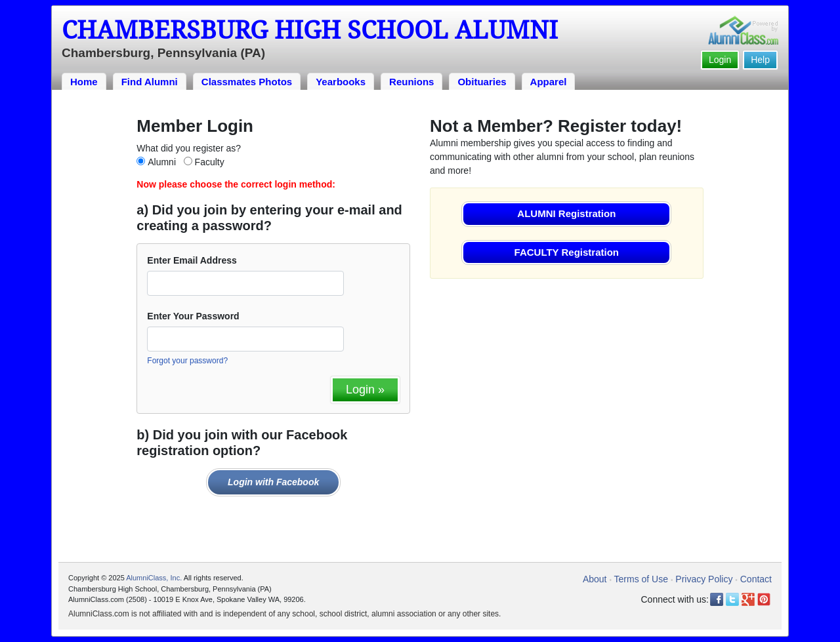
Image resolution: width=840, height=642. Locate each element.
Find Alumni (150, 82)
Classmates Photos (247, 82)
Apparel (549, 82)
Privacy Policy (704, 579)
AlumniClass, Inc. (154, 578)
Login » (365, 390)
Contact (756, 579)
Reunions (411, 82)
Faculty (210, 162)
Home (84, 82)
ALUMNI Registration (566, 213)
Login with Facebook (273, 482)
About (595, 579)
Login (720, 60)
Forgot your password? (187, 361)
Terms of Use (641, 579)
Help (760, 60)
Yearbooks (341, 82)
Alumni (162, 162)
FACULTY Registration (567, 252)
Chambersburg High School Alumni (310, 30)
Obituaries (482, 82)
